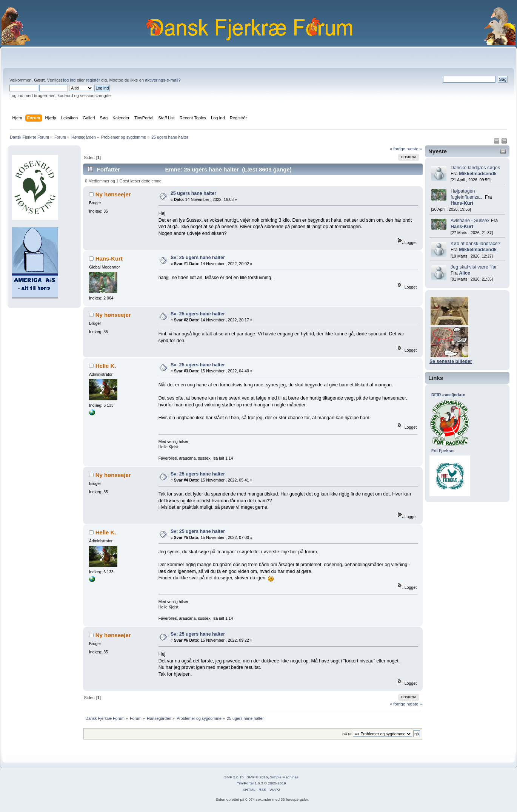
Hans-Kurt (462, 203)
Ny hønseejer (113, 194)
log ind (69, 80)
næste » (414, 149)
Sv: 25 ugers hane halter (198, 258)
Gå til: (347, 734)
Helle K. (106, 366)
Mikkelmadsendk (478, 174)
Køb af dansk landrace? (475, 244)
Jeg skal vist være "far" (475, 267)
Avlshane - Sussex (470, 221)
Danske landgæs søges (475, 168)
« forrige (398, 149)
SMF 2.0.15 (234, 777)
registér (93, 80)
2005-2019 (277, 783)
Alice (465, 273)
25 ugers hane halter (193, 193)
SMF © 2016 (257, 777)
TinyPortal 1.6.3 (250, 783)
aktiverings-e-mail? (163, 80)
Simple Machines (284, 777)
